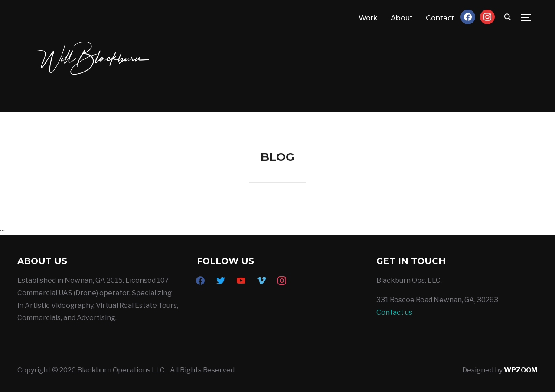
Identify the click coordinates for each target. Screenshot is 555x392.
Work (368, 18)
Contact (440, 18)
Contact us (394, 312)
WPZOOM (521, 370)
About (402, 18)
